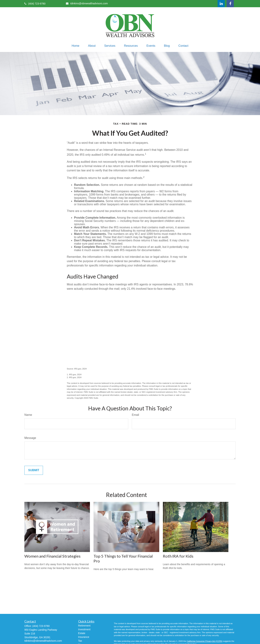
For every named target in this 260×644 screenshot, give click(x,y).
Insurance (84, 637)
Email (135, 415)
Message (30, 438)
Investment (84, 629)
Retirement (84, 626)
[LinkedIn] (221, 4)
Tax (80, 641)
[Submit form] (34, 470)
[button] (76, 46)
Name (28, 415)
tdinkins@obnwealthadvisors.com (87, 3)
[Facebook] (230, 4)
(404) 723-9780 (35, 4)
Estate (82, 633)
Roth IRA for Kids (178, 556)
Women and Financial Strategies (52, 556)
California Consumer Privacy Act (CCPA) (205, 641)
